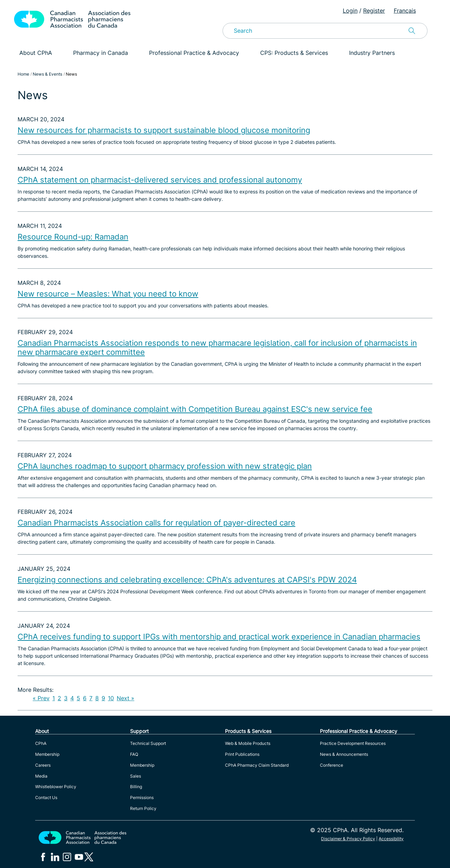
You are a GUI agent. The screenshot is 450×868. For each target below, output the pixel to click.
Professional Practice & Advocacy (194, 53)
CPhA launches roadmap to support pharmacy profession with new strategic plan (165, 466)
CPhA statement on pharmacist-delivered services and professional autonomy (160, 180)
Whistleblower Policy (56, 787)
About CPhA (36, 53)
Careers (43, 765)
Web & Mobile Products (248, 743)
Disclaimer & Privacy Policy (348, 839)
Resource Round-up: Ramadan (73, 237)
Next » (126, 698)
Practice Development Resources (353, 743)
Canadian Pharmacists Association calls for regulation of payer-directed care (156, 523)
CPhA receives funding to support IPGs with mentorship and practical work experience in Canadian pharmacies (219, 637)
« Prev (41, 698)
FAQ (134, 754)
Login (350, 11)
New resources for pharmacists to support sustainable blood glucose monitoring (164, 130)
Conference (332, 765)
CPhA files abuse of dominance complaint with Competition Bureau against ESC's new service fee (195, 409)
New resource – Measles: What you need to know (108, 294)
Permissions (142, 797)
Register (374, 11)
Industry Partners (372, 53)
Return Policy (143, 808)
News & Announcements (344, 754)
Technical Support (148, 743)
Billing (136, 787)
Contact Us (46, 797)
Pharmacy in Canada (101, 53)
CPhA (41, 743)
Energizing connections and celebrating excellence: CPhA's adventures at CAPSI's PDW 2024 (187, 580)
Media (41, 776)
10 (111, 698)
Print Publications (242, 754)
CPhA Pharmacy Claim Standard (257, 765)
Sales (136, 776)
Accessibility (391, 839)
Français (405, 11)
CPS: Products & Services (294, 53)
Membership (47, 754)
